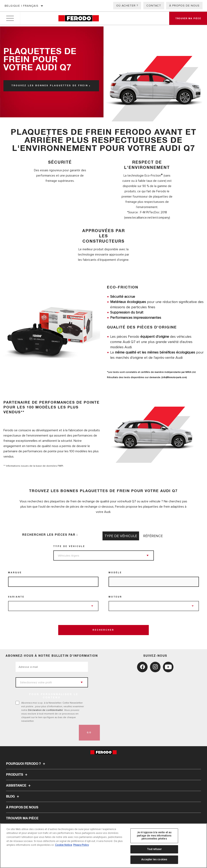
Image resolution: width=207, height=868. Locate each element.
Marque (15, 573)
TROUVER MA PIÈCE (22, 818)
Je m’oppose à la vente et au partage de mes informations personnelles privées (154, 836)
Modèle (115, 573)
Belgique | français (22, 6)
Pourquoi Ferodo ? (26, 764)
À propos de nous (184, 6)
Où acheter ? (127, 6)
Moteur (115, 597)
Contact (154, 6)
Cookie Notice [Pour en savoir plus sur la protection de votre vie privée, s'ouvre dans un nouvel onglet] (64, 845)
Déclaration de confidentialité (45, 710)
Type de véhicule (69, 546)
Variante (16, 597)
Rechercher (103, 630)
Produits (17, 775)
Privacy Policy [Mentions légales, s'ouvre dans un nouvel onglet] (81, 845)
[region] (103, 846)
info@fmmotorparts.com (175, 377)
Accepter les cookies (154, 860)
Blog (13, 796)
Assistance (19, 786)
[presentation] (46, 733)
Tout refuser (154, 849)
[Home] (79, 19)
